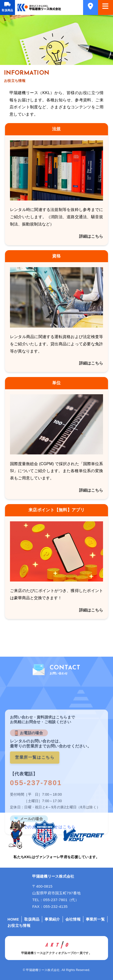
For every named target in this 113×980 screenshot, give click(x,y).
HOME (13, 919)
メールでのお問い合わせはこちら (43, 867)
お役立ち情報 (19, 925)
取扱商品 (7, 10)
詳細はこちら (91, 236)
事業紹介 (52, 919)
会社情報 (73, 919)
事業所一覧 (95, 919)
